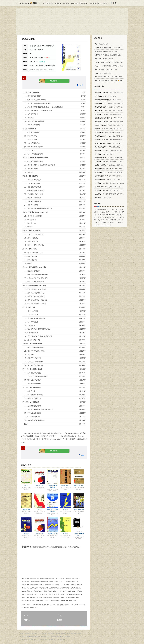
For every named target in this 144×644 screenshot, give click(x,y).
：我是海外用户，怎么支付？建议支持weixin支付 (110, 77)
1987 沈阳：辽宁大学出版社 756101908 (110, 190)
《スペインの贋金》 (100, 222)
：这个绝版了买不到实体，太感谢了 (106, 69)
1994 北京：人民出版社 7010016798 (109, 161)
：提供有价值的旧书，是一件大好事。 (106, 51)
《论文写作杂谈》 (105, 212)
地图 (64, 639)
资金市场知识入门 (53, 534)
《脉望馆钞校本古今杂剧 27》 (114, 220)
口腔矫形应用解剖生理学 (79, 534)
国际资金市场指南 (79, 510)
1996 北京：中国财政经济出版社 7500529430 (114, 172)
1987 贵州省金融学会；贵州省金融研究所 (112, 187)
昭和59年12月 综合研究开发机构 (113, 100)
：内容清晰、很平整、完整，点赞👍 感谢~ (108, 80)
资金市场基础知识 (79, 486)
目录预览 (47, 58)
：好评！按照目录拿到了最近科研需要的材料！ (110, 48)
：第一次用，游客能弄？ (103, 73)
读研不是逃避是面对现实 (79, 3)
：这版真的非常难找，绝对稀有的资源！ (109, 62)
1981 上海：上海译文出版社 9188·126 (111, 111)
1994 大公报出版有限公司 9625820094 (115, 158)
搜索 (115, 3)
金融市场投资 (39, 486)
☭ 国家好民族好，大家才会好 (99, 3)
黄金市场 (26, 534)
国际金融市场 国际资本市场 (53, 510)
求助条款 (58, 3)
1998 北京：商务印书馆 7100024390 (115, 118)
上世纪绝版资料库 (47, 3)
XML (61, 639)
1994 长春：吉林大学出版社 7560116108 (111, 122)
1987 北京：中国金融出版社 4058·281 (110, 150)
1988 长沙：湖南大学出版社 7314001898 (113, 107)
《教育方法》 (111, 222)
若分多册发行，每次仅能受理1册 (44, 70)
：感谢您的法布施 (101, 44)
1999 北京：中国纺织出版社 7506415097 (112, 132)
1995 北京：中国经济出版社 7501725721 (112, 176)
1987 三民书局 (103, 198)
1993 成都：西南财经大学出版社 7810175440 (112, 140)
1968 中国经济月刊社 (105, 154)
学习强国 (66, 3)
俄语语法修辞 (26, 510)
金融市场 (26, 486)
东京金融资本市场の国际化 (53, 486)
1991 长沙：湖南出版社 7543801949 (112, 125)
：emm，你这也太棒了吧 (103, 59)
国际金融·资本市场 (66, 486)
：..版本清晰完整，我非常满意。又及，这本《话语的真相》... (116, 66)
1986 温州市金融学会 (107, 147)
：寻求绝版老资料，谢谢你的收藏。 (108, 55)
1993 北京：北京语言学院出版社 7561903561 (112, 114)
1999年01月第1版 (105, 96)
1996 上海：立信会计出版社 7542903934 (119, 169)
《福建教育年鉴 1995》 (102, 209)
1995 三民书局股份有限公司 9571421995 (111, 194)
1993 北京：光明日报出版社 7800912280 (111, 183)
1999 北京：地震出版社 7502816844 (112, 165)
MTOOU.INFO (38, 639)
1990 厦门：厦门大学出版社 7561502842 (113, 179)
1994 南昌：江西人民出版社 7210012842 (113, 136)
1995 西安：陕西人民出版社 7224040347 (111, 92)
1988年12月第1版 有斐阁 (109, 103)
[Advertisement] (72, 21)
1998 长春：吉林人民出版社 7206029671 (111, 129)
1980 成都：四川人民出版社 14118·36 (114, 143)
